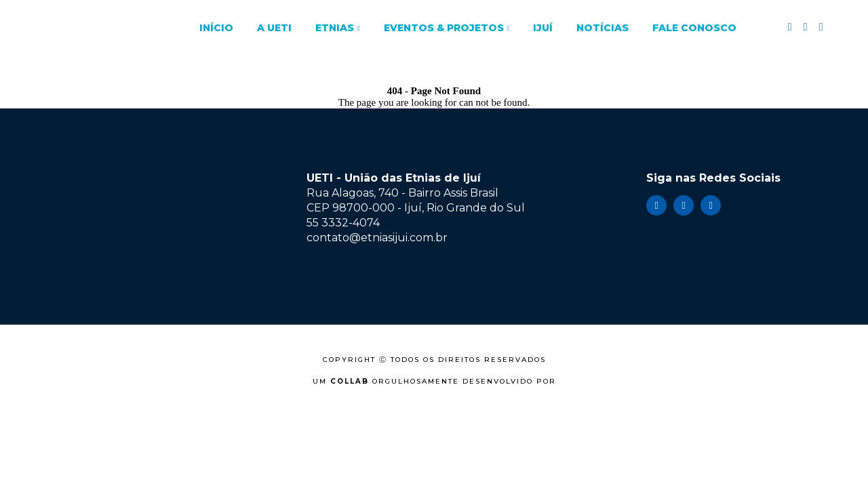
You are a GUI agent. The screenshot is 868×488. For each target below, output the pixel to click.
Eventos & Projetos (444, 28)
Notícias (603, 28)
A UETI (274, 28)
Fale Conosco (694, 28)
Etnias (335, 28)
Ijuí (543, 28)
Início (216, 28)
